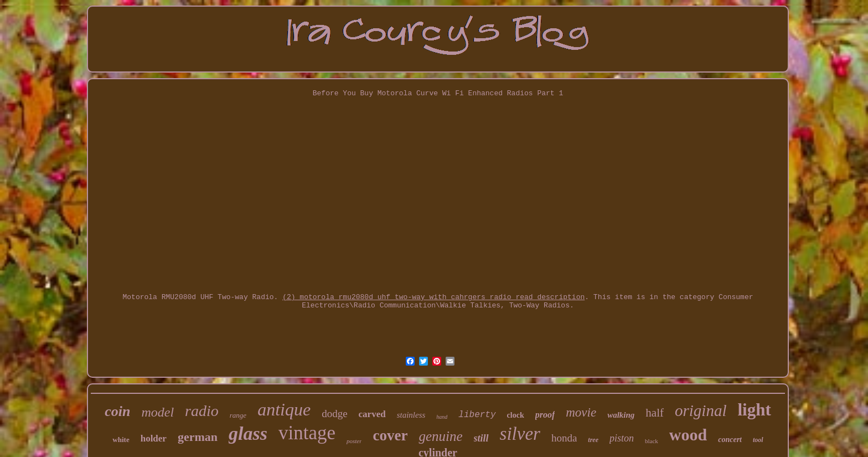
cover (390, 435)
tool (758, 440)
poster (354, 441)
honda (564, 438)
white (121, 440)
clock (516, 415)
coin (117, 411)
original (701, 410)
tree (593, 440)
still (481, 438)
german (198, 437)
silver (520, 434)
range (238, 415)
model (157, 412)
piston (622, 438)
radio (202, 411)
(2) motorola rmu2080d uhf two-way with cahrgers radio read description (433, 297)
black (652, 441)
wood (688, 435)
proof (545, 415)
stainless (411, 415)
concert (730, 440)
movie (581, 412)
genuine (440, 436)
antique (284, 409)
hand (442, 417)
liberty (477, 415)
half (655, 413)
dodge (334, 414)
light (754, 410)
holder (154, 438)
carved (372, 414)
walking (621, 415)
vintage (307, 433)
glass (248, 433)
